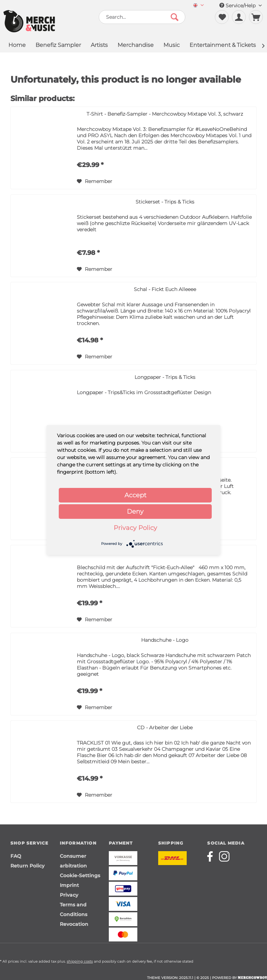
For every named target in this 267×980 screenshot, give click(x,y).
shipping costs (80, 961)
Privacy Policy (135, 528)
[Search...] (142, 17)
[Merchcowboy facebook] (212, 856)
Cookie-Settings (80, 875)
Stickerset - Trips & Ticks (165, 202)
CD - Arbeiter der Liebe (165, 728)
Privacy (69, 895)
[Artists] (99, 46)
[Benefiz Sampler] (58, 46)
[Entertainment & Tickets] (223, 46)
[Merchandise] (136, 46)
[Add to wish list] (95, 181)
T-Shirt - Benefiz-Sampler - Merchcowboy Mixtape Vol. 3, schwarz (165, 114)
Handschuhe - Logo (165, 640)
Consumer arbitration (73, 861)
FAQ (16, 856)
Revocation (74, 924)
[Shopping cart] (256, 17)
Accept (135, 495)
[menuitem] (199, 6)
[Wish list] (222, 17)
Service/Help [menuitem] (241, 6)
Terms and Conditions (74, 910)
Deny (135, 512)
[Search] (175, 17)
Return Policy (27, 866)
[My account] (239, 17)
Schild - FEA (165, 552)
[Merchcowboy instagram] (224, 856)
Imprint (69, 885)
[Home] (17, 46)
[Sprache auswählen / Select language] (199, 6)
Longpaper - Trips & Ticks (165, 377)
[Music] (172, 46)
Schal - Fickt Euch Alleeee (165, 289)
